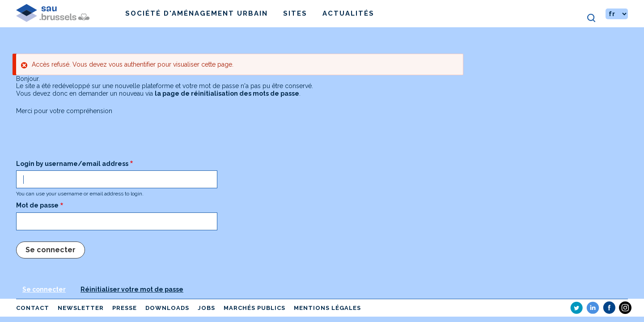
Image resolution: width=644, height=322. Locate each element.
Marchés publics (254, 308)
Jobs (206, 308)
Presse (125, 308)
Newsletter (81, 308)
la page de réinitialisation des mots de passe (227, 93)
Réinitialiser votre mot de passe (132, 289)
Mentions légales (327, 308)
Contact (33, 308)
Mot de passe (37, 205)
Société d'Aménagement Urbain (197, 13)
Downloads (167, 308)
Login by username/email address (72, 164)
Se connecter (44, 289)
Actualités (348, 13)
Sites (295, 13)
